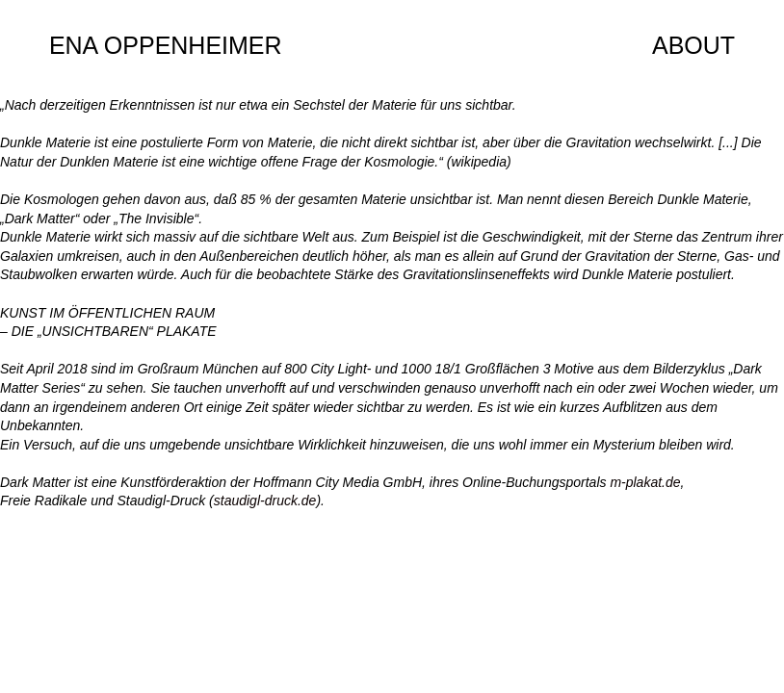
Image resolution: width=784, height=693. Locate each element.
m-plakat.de (645, 482)
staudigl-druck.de (265, 500)
